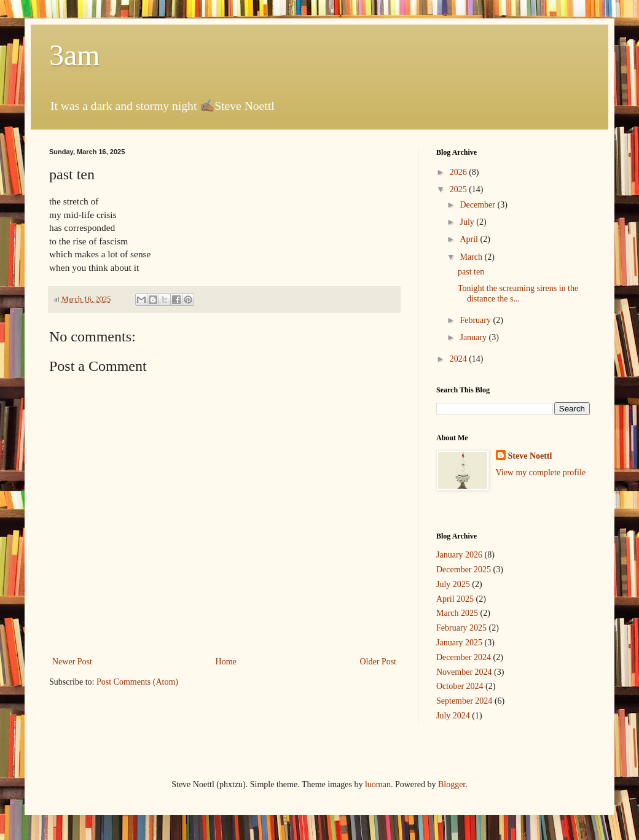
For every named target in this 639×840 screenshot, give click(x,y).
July (468, 222)
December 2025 (464, 570)
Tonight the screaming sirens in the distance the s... (518, 294)
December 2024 (464, 657)
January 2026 (459, 555)
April (470, 239)
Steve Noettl (530, 456)
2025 (460, 189)
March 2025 (457, 613)
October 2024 (460, 686)
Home (226, 662)
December (478, 205)
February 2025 (461, 628)
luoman (378, 784)
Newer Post (72, 662)
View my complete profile (541, 472)
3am (75, 55)
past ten (471, 272)
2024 (460, 359)
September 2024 (464, 701)
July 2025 (453, 584)
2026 (460, 172)
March (472, 257)
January (474, 337)
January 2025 (459, 643)
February (476, 320)
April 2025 (455, 599)
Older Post (378, 662)
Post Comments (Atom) (137, 682)
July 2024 (453, 716)
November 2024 (464, 672)
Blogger (452, 784)
